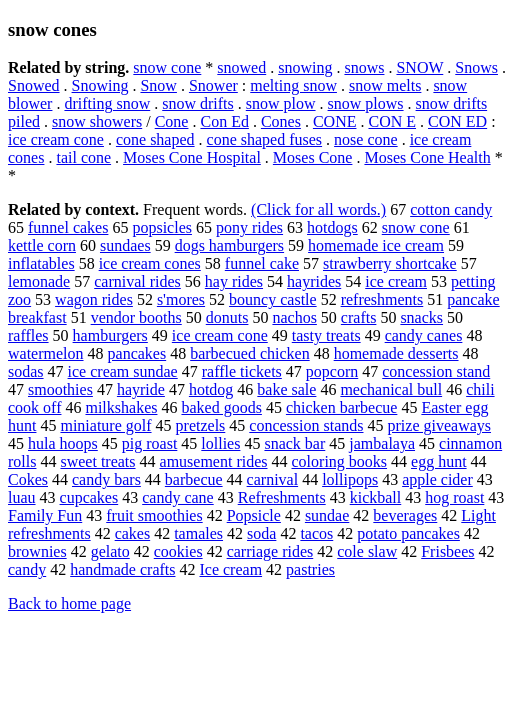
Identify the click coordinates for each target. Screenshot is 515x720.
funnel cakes (68, 227)
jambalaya (382, 443)
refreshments (382, 299)
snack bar (294, 443)
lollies (220, 443)
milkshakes (121, 407)
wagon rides (94, 299)
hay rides (234, 281)
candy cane (178, 497)
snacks (421, 317)
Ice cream (230, 569)
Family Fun (45, 515)
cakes (133, 533)
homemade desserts (396, 353)
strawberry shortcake (390, 263)
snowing (305, 67)
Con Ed (224, 121)
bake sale (286, 389)
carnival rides (137, 281)
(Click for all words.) (318, 209)
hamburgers (110, 335)
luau (22, 497)
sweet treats (97, 461)
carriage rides (270, 551)
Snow (158, 85)
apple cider (437, 479)
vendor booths (136, 317)
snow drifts (198, 103)
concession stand (436, 371)
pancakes (137, 353)
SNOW (419, 67)
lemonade (39, 281)
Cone (172, 121)
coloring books (340, 461)
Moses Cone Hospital (192, 157)
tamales (198, 533)
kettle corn (42, 245)
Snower (213, 85)
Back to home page (69, 603)
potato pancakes (408, 533)
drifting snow (107, 103)
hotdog (211, 389)
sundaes (125, 245)
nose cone (366, 139)
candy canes (424, 335)
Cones (281, 121)
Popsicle (254, 515)
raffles (28, 335)
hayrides (314, 281)
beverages (405, 515)
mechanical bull (391, 389)
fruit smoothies (154, 515)
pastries (310, 569)
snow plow (281, 103)
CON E (392, 121)
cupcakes (89, 497)
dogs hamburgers (229, 245)
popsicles (162, 227)
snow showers (97, 121)
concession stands (306, 425)
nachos (294, 317)
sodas (26, 371)
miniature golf (105, 425)
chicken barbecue (341, 407)
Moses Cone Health (427, 157)
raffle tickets (242, 371)
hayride (141, 389)
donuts (227, 317)
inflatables (41, 263)
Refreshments (282, 497)
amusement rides (214, 461)
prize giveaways (440, 425)
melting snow (293, 85)
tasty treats (326, 335)
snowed (241, 67)
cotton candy (451, 209)
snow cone (167, 67)
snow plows (366, 103)
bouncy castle (273, 299)
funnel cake (262, 263)
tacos (316, 533)
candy (27, 569)
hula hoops (63, 443)
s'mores (181, 299)
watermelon (46, 353)
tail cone (83, 157)
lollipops (350, 479)
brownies (37, 551)
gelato (110, 551)
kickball (376, 497)
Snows (476, 67)
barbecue (194, 479)
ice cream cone (56, 139)
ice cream (396, 281)
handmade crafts (122, 569)
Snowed (34, 85)
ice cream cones (150, 263)
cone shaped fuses (265, 139)
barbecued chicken (249, 353)
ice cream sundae (123, 371)
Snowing (100, 85)
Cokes (28, 479)
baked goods (221, 407)
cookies (178, 551)
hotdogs (332, 227)
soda (261, 533)
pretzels (201, 425)
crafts (359, 317)
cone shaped (155, 139)
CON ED (457, 121)
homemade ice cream (376, 245)
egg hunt (439, 461)
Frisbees (447, 551)
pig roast (150, 443)
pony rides (249, 227)
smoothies (60, 389)
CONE (335, 121)
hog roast (454, 497)
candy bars (106, 479)
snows (364, 67)
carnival (273, 479)
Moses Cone (313, 157)
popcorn (332, 371)
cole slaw (367, 551)
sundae (327, 515)
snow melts (385, 85)
